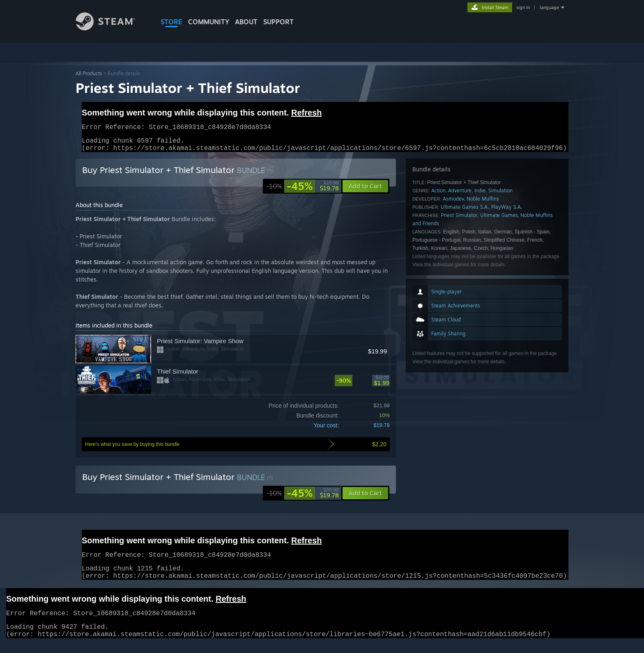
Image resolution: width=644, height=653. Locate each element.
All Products (89, 73)
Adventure (460, 195)
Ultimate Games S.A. (465, 212)
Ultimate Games (499, 220)
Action (438, 195)
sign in (523, 7)
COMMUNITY (209, 22)
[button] (365, 498)
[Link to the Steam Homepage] (112, 28)
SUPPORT (278, 22)
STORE (171, 22)
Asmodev (453, 204)
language (549, 7)
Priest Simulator (459, 220)
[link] (302, 191)
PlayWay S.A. (507, 212)
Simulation (500, 195)
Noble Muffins (483, 204)
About (246, 22)
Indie (480, 195)
